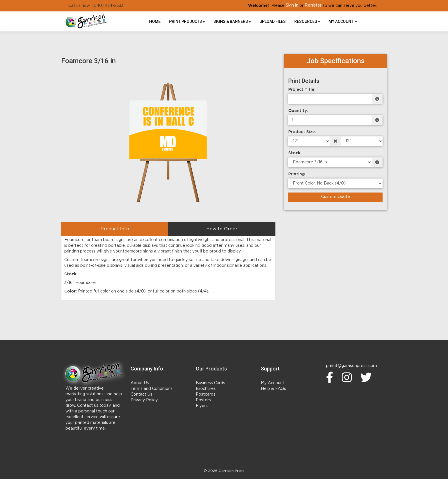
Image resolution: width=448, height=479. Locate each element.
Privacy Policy (144, 400)
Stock (294, 153)
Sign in (292, 5)
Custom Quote (336, 197)
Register (313, 5)
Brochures (206, 389)
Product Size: (302, 132)
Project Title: (302, 90)
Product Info (115, 229)
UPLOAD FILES (273, 21)
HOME (155, 21)
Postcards (206, 394)
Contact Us (141, 394)
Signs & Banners (232, 21)
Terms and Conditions (152, 389)
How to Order (222, 229)
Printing (297, 174)
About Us (140, 383)
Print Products (187, 21)
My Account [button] (343, 21)
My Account (273, 383)
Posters (203, 400)
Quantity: (298, 111)
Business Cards (210, 383)
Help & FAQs (273, 389)
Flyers (202, 406)
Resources (307, 21)
